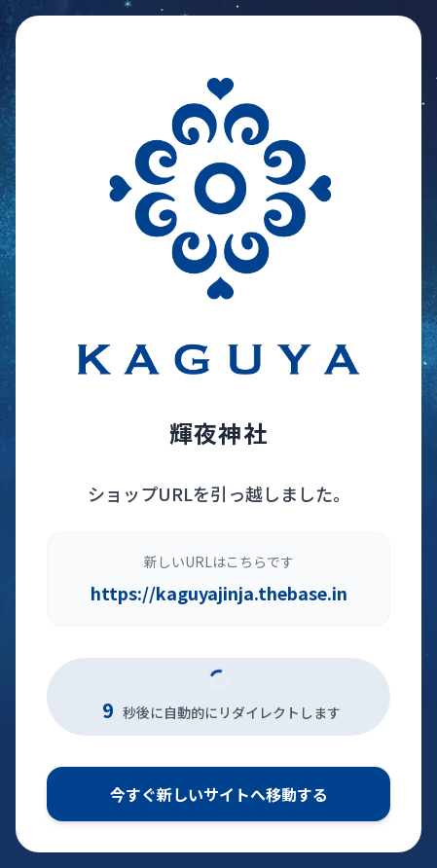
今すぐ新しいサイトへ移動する (219, 794)
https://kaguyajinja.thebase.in (219, 593)
